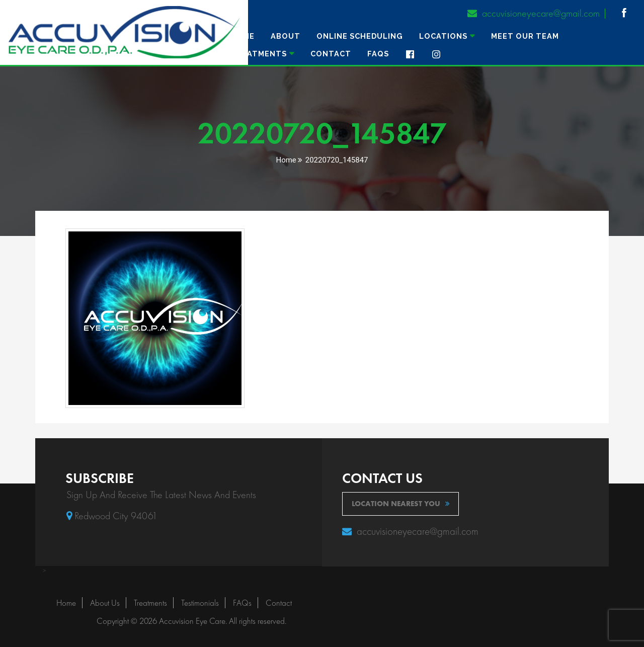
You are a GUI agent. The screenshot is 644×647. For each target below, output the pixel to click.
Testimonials (200, 603)
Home (243, 36)
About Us (105, 603)
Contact (331, 54)
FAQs (378, 54)
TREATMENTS (259, 54)
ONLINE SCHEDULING (360, 36)
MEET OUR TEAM (525, 36)
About (286, 36)
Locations (443, 36)
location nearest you (401, 504)
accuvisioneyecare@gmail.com (534, 13)
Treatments (150, 603)
